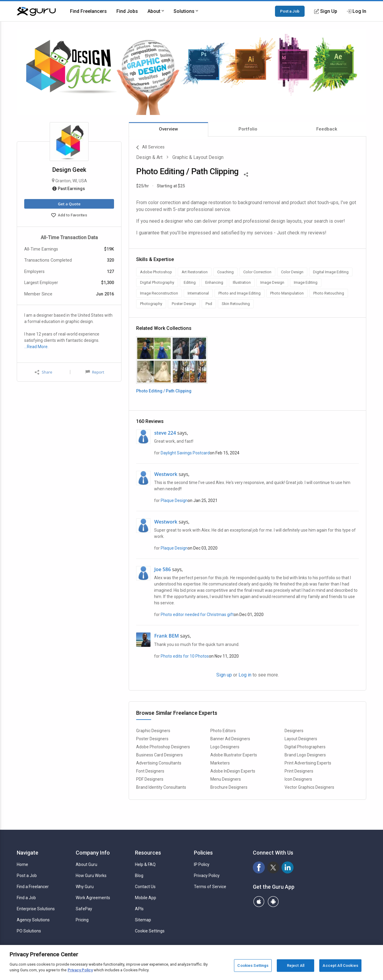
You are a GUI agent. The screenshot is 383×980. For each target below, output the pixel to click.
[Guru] (36, 11)
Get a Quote (69, 204)
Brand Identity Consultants (161, 787)
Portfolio (248, 129)
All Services (150, 148)
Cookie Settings (150, 931)
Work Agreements (93, 898)
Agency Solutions (33, 920)
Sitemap (143, 920)
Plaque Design (174, 500)
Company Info (93, 853)
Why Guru (85, 887)
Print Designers (299, 771)
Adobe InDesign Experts (233, 771)
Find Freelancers (88, 11)
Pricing (82, 920)
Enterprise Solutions (36, 909)
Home (22, 864)
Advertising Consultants (159, 763)
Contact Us (145, 887)
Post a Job (290, 11)
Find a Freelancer (33, 887)
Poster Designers (152, 739)
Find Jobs (127, 11)
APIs (139, 909)
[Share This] (246, 174)
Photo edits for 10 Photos (185, 656)
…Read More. (36, 347)
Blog (139, 876)
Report (95, 372)
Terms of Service (210, 887)
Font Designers (150, 771)
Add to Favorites (69, 216)
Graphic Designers (153, 731)
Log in (245, 675)
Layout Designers (301, 739)
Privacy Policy (207, 876)
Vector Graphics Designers (309, 787)
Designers (294, 731)
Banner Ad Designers (230, 739)
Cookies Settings (253, 965)
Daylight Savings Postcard (185, 453)
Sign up (224, 675)
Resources (148, 853)
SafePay (84, 909)
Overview (168, 129)
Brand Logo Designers (305, 755)
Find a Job (26, 898)
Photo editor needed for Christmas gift (197, 615)
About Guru (86, 864)
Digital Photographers (305, 747)
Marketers (220, 763)
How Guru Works (91, 876)
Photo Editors (223, 731)
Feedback (327, 129)
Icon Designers (298, 779)
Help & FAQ (145, 864)
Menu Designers (226, 779)
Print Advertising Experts (308, 763)
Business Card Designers (159, 755)
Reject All (296, 965)
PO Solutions (29, 931)
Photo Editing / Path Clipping (164, 391)
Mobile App (146, 898)
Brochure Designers (229, 787)
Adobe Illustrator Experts (234, 755)
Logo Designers (225, 747)
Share (43, 372)
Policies (203, 853)
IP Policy (202, 864)
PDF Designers (150, 779)
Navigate (28, 853)
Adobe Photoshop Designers (163, 747)
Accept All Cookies (340, 965)
